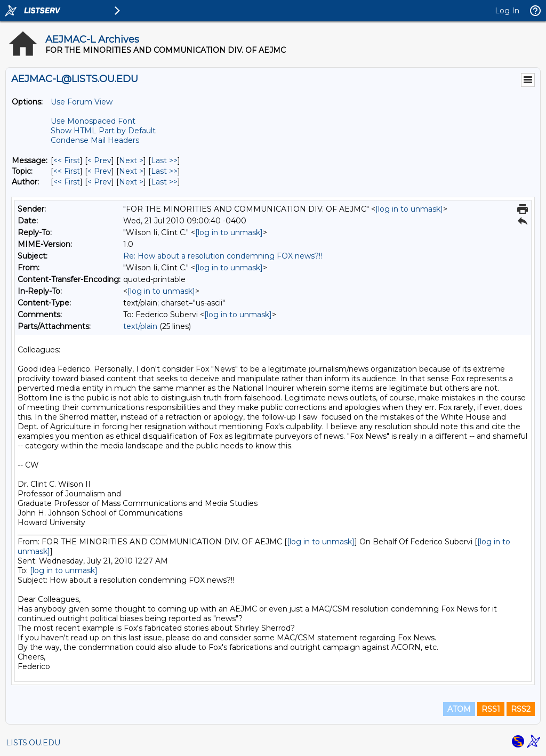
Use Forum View (82, 102)
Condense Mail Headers (95, 140)
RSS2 (521, 709)
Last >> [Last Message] (164, 160)
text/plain (140, 326)
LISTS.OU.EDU (33, 743)
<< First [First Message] (67, 160)
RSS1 (491, 709)
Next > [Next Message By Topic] (131, 171)
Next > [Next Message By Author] (131, 182)
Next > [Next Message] (131, 160)
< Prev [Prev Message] (99, 160)
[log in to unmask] (409, 209)
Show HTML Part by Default (103, 131)
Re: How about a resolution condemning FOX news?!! (223, 256)
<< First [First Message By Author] (67, 182)
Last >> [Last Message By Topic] (164, 171)
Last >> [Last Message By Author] (164, 182)
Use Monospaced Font (93, 121)
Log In (507, 11)
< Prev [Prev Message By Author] (99, 182)
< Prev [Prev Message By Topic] (99, 171)
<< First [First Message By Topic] (67, 171)
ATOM (459, 709)
